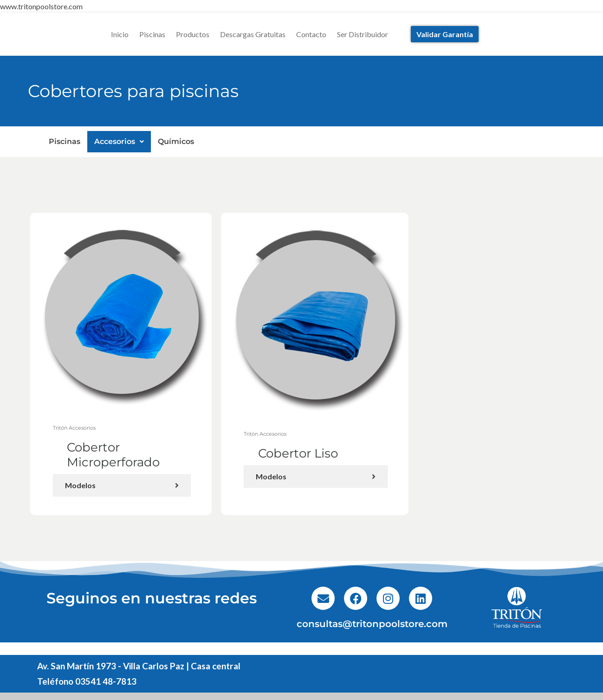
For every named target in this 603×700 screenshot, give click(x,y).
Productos (193, 34)
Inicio (120, 34)
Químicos (176, 141)
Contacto (311, 34)
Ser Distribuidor (363, 34)
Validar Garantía (445, 34)
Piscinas (152, 34)
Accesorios (119, 141)
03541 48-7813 (106, 681)
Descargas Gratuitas (253, 34)
